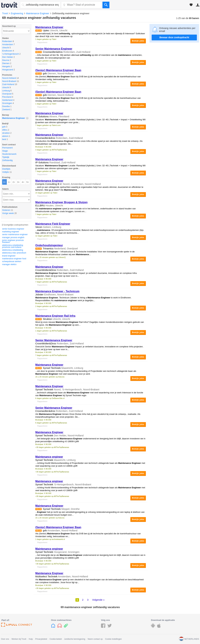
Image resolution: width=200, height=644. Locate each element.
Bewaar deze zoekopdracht (174, 37)
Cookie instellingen (113, 639)
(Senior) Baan (58, 70)
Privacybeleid (41, 639)
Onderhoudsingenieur (49, 245)
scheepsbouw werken (12, 261)
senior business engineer (13, 229)
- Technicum (57, 291)
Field (53, 224)
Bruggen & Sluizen (61, 202)
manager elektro (9, 264)
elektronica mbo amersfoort (14, 253)
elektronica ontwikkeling (13, 250)
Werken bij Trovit (19, 639)
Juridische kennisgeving (75, 639)
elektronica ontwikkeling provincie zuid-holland (13, 246)
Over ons (5, 639)
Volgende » (98, 600)
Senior (54, 49)
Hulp (31, 639)
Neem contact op (95, 639)
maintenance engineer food (14, 259)
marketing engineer (11, 232)
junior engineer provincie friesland (13, 241)
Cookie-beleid (56, 639)
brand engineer (9, 256)
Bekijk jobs (138, 41)
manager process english (13, 237)
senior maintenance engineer (15, 234)
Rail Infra (55, 316)
